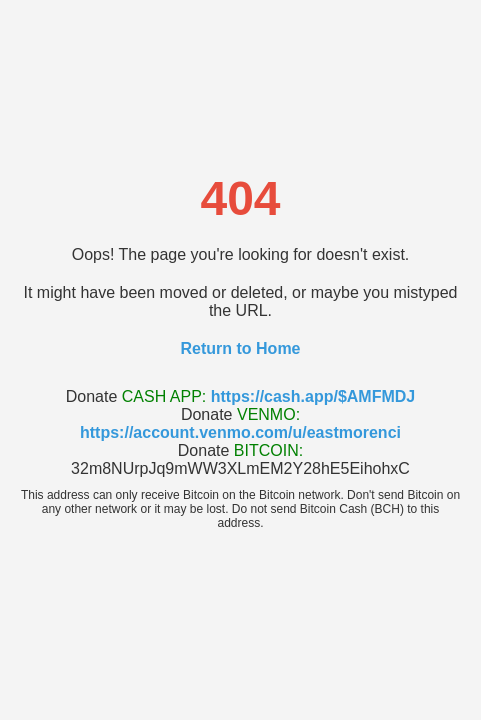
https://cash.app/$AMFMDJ (313, 396)
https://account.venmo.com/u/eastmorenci (240, 432)
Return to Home (241, 348)
